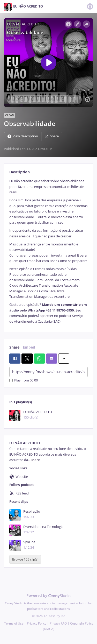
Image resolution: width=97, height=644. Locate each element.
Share (52, 136)
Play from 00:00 (24, 380)
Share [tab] (14, 347)
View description (23, 136)
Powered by (48, 595)
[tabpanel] (48, 251)
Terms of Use (14, 623)
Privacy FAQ (58, 623)
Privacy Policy (37, 623)
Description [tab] (20, 172)
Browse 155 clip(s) (25, 559)
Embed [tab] (29, 347)
